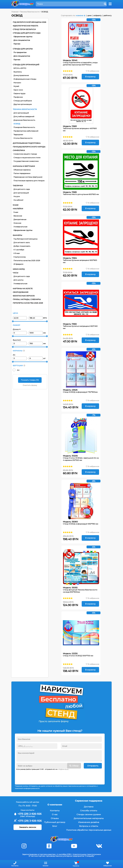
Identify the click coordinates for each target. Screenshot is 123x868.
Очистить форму (30, 385)
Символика (19, 150)
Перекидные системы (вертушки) (28, 177)
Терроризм (18, 135)
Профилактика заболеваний (26, 131)
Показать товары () (30, 380)
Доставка (89, 807)
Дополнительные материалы (89, 818)
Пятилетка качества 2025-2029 (27, 260)
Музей (16, 86)
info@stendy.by (63, 769)
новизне (79, 15)
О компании (55, 805)
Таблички (18, 186)
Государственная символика (26, 161)
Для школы (18, 280)
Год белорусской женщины (25, 239)
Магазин (17, 83)
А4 (14, 355)
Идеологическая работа (25, 26)
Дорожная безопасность (24, 120)
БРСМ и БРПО (20, 68)
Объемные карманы (22, 170)
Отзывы (55, 818)
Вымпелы (18, 72)
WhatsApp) (30, 816)
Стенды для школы (23, 49)
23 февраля (18, 264)
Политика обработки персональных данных (89, 830)
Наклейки (18, 209)
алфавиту (97, 15)
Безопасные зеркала (24, 296)
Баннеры (17, 235)
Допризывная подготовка (27, 143)
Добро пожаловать (22, 246)
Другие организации (23, 104)
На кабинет (18, 200)
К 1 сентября (19, 250)
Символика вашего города (25, 154)
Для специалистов (22, 40)
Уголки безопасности (23, 138)
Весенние (18, 216)
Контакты (55, 811)
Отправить (93, 766)
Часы (16, 273)
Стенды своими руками (89, 814)
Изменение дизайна (89, 822)
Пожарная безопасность (24, 127)
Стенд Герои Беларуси (24, 29)
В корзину (90, 77)
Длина (17, 329)
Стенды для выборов (23, 101)
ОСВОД (17, 124)
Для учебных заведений (24, 116)
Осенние (17, 223)
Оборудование (21, 292)
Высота (17, 340)
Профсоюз (18, 97)
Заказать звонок (28, 827)
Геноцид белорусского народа (29, 147)
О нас (55, 814)
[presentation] (37, 776)
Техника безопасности (25, 109)
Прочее (17, 44)
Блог (55, 826)
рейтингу (108, 15)
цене (89, 15)
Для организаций (21, 113)
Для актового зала (22, 242)
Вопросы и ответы (89, 826)
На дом (17, 196)
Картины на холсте (23, 289)
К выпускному (20, 257)
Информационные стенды (25, 79)
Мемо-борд (19, 269)
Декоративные (20, 219)
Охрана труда (19, 93)
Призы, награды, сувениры (27, 299)
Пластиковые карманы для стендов (29, 181)
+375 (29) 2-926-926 (28, 814)
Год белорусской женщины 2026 (29, 22)
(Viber (22, 816)
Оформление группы (23, 37)
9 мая (16, 205)
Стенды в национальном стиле (27, 158)
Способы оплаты (89, 811)
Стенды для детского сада (27, 33)
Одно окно (18, 90)
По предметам (20, 52)
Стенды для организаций (26, 65)
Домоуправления (21, 75)
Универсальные (20, 227)
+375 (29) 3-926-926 (28, 821)
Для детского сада (22, 189)
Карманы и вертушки (24, 166)
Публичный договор (55, 822)
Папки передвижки (22, 173)
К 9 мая (17, 253)
